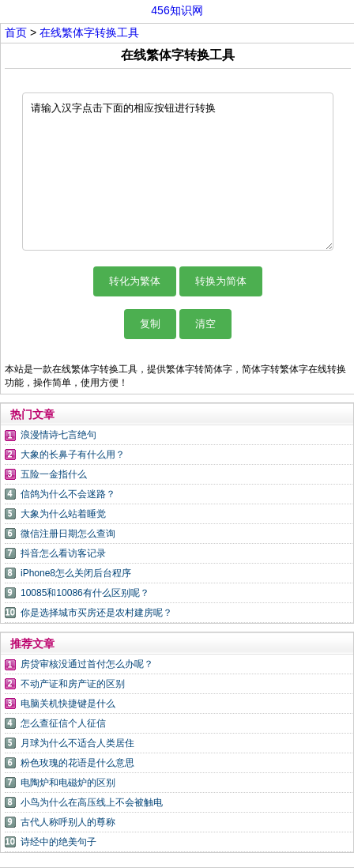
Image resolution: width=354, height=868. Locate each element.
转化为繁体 (135, 281)
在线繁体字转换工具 (89, 32)
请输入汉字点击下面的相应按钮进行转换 (178, 172)
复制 (150, 324)
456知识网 (177, 10)
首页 (16, 32)
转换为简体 (221, 281)
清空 (205, 324)
